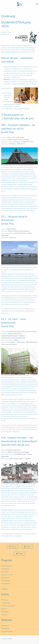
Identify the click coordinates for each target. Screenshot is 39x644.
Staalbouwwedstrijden (8, 606)
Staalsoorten (5, 626)
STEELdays (5, 600)
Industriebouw (6, 584)
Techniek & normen (7, 631)
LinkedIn (20, 554)
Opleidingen (5, 612)
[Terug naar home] (19, 4)
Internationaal (5, 581)
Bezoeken (4, 609)
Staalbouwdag (6, 603)
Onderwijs (4, 615)
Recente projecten (7, 566)
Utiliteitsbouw (5, 569)
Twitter (27, 547)
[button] (37, 4)
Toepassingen (5, 628)
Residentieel (5, 572)
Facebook (13, 547)
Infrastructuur (5, 578)
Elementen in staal (7, 575)
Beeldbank (4, 589)
